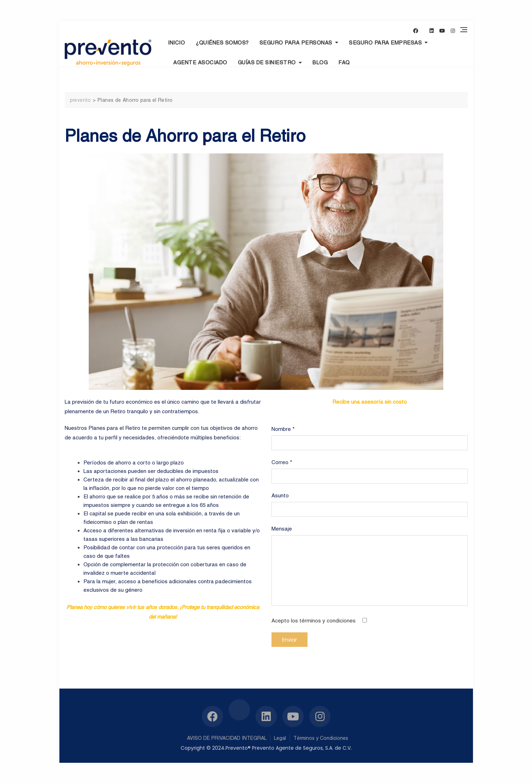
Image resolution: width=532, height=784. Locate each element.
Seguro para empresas (385, 43)
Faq (344, 62)
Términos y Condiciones (321, 738)
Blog (320, 62)
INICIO (176, 43)
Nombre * (370, 436)
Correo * (370, 469)
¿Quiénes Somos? (222, 43)
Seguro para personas (296, 43)
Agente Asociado (200, 62)
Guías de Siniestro (267, 62)
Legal (280, 738)
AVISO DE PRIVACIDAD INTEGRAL (227, 738)
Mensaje (370, 566)
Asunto (370, 502)
